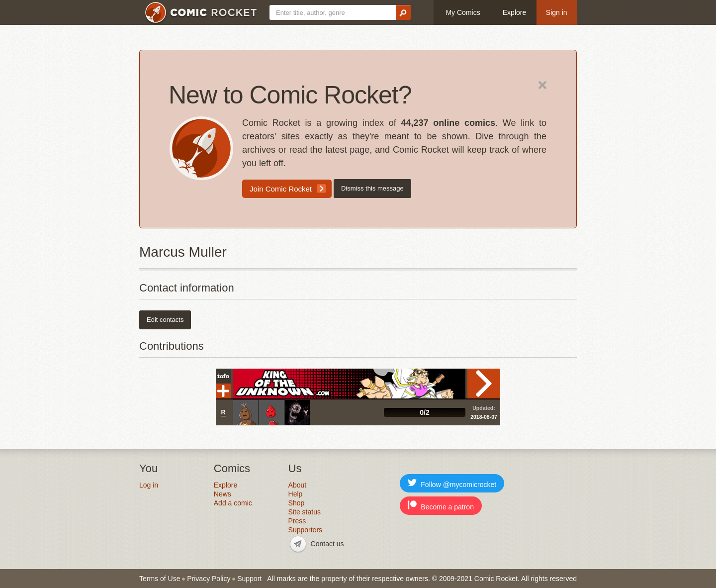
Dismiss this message (372, 188)
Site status (305, 512)
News (223, 494)
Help (296, 494)
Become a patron (441, 506)
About (298, 485)
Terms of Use (160, 579)
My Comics (463, 12)
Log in (149, 485)
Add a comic (233, 503)
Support (249, 579)
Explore (514, 12)
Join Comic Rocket (281, 189)
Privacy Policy (209, 579)
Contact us (327, 544)
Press (297, 521)
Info (223, 376)
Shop (297, 503)
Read (484, 384)
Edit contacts (165, 320)
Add (223, 391)
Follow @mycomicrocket (452, 483)
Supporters (305, 530)
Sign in (557, 12)
